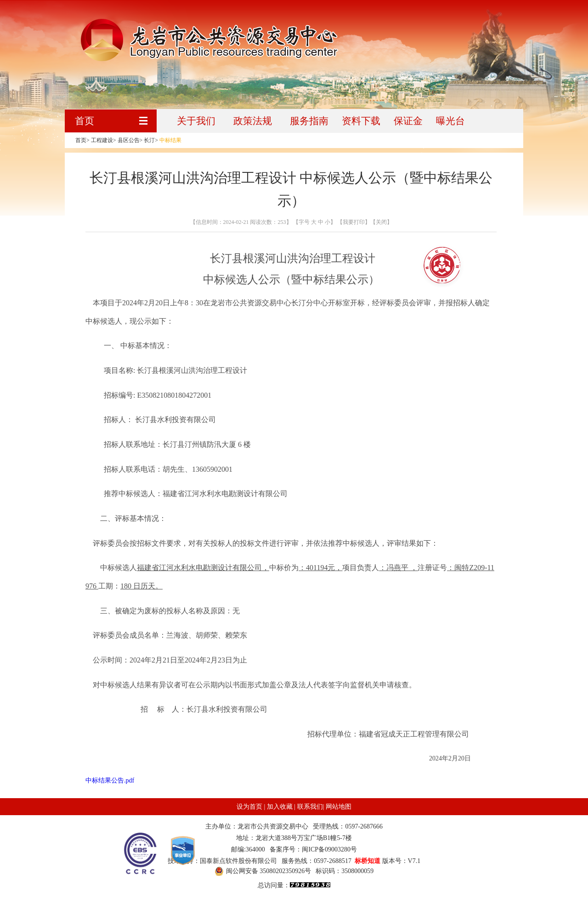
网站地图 (339, 807)
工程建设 (102, 140)
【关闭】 (381, 222)
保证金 (408, 121)
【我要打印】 (353, 222)
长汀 (149, 140)
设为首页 (249, 807)
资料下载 (361, 121)
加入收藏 (280, 807)
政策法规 (253, 121)
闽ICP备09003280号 (329, 849)
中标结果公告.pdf (110, 780)
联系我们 (310, 807)
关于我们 (196, 121)
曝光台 (450, 121)
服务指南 (309, 121)
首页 (85, 121)
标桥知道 (367, 861)
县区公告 (129, 140)
